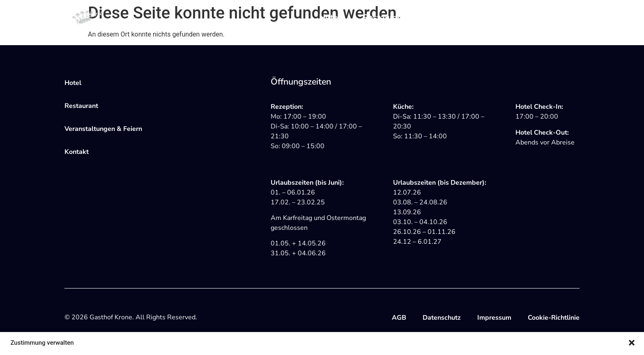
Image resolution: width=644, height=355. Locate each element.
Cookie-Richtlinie (554, 318)
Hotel (330, 18)
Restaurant (384, 18)
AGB (399, 318)
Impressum (494, 318)
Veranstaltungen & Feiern (477, 18)
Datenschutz (442, 318)
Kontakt (564, 18)
